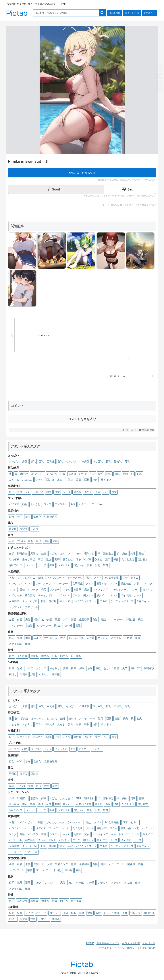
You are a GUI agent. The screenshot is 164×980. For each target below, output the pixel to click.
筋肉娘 (72, 474)
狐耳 (20, 638)
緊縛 (20, 668)
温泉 (108, 559)
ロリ (11, 492)
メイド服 (126, 595)
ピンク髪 (47, 619)
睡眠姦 (56, 674)
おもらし (55, 668)
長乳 (108, 462)
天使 (63, 638)
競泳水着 (102, 584)
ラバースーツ (75, 578)
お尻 (139, 474)
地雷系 (77, 590)
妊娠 (44, 554)
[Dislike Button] (130, 189)
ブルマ (103, 601)
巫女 (62, 601)
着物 (70, 601)
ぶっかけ (36, 504)
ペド (106, 492)
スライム (116, 638)
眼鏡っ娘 (126, 584)
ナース (138, 595)
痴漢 (52, 565)
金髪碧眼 (84, 619)
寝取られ (89, 554)
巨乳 (41, 462)
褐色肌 (131, 619)
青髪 (74, 619)
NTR (79, 554)
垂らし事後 (29, 559)
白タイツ (148, 590)
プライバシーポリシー (125, 948)
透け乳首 (143, 559)
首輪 (22, 590)
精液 (133, 554)
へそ (92, 474)
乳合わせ (68, 559)
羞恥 (11, 541)
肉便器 (24, 674)
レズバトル (64, 565)
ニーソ (136, 590)
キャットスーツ (120, 590)
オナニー (84, 504)
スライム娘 (15, 644)
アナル (39, 480)
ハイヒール (15, 595)
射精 (141, 554)
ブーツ (76, 595)
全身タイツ (143, 601)
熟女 (114, 492)
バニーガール (62, 584)
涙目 (47, 541)
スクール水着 (30, 601)
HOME (90, 943)
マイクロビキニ (26, 578)
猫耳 (11, 638)
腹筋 (117, 474)
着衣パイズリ (84, 559)
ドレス (114, 595)
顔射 (25, 504)
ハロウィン (15, 584)
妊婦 (63, 474)
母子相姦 (76, 656)
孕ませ (98, 559)
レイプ (29, 668)
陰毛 (101, 474)
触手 (11, 656)
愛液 (89, 565)
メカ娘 (128, 638)
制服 (41, 578)
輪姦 (74, 668)
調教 (98, 668)
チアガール (31, 607)
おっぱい (14, 462)
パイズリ (14, 504)
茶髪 (30, 626)
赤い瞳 (69, 626)
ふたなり (22, 656)
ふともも (14, 480)
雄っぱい (106, 480)
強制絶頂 (149, 668)
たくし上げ (128, 559)
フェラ (48, 504)
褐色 (141, 619)
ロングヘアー (43, 626)
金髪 (11, 619)
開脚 (57, 559)
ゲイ (20, 517)
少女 (57, 492)
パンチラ (33, 590)
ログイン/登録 (132, 13)
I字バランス (16, 565)
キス (73, 504)
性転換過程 (51, 517)
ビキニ (135, 578)
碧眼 (78, 626)
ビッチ (43, 565)
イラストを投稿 (131, 943)
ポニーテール (117, 619)
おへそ (83, 474)
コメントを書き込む (82, 419)
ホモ (28, 517)
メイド (98, 578)
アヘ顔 (21, 541)
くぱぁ (53, 554)
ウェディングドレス (122, 601)
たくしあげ (67, 554)
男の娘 (77, 492)
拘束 (11, 668)
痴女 (125, 554)
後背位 (24, 529)
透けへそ (79, 565)
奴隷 (33, 674)
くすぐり (44, 674)
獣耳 (28, 638)
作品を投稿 (115, 13)
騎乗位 (13, 529)
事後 (41, 559)
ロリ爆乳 (84, 462)
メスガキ (38, 492)
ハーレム (30, 565)
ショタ (67, 492)
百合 (11, 517)
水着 (11, 578)
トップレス (15, 607)
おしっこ (41, 668)
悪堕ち (34, 554)
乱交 (49, 559)
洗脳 (65, 668)
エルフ (37, 638)
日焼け (58, 626)
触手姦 (64, 656)
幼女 (49, 492)
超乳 (33, 462)
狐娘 (138, 638)
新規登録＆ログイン (108, 943)
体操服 (53, 601)
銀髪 (36, 619)
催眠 (82, 668)
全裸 (11, 554)
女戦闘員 (14, 601)
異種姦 (34, 656)
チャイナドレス (47, 595)
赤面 (30, 541)
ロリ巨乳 (98, 462)
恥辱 (55, 541)
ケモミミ (103, 638)
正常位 (34, 529)
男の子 (88, 492)
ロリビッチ (24, 492)
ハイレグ (147, 584)
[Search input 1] (66, 13)
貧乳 (60, 462)
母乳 (127, 462)
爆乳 (25, 462)
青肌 (103, 619)
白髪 (20, 619)
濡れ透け (108, 554)
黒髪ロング (61, 619)
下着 (125, 578)
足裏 (79, 480)
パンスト (64, 595)
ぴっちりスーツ (55, 578)
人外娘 (91, 638)
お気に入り (149, 13)
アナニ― (97, 504)
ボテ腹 (24, 474)
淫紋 (88, 578)
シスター (55, 590)
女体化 (37, 517)
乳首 (70, 480)
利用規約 (104, 948)
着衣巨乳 (30, 595)
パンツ (29, 584)
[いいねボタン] (56, 189)
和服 (43, 601)
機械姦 (45, 656)
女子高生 (78, 584)
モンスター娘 (76, 638)
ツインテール (17, 626)
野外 (106, 565)
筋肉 (125, 474)
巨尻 (109, 474)
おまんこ (27, 480)
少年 (98, 492)
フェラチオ (61, 504)
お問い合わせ (148, 948)
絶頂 (39, 541)
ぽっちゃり (37, 474)
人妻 (136, 584)
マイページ (149, 943)
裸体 (116, 559)
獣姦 (55, 656)
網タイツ (88, 595)
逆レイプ (136, 668)
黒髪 (28, 619)
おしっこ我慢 (111, 668)
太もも (61, 480)
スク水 (114, 584)
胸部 (95, 480)
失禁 (125, 668)
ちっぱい (71, 462)
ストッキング (100, 590)
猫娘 (27, 644)
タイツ (90, 584)
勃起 (98, 565)
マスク (13, 590)
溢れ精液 (14, 559)
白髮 (95, 619)
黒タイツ (102, 595)
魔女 (87, 590)
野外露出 (22, 554)
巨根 (87, 480)
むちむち (52, 474)
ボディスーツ (43, 584)
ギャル (67, 590)
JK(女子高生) (112, 578)
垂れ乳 (118, 462)
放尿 (90, 668)
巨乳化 (51, 462)
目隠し (13, 674)
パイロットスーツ (86, 601)
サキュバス (51, 638)
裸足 (44, 590)
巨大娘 (50, 480)
